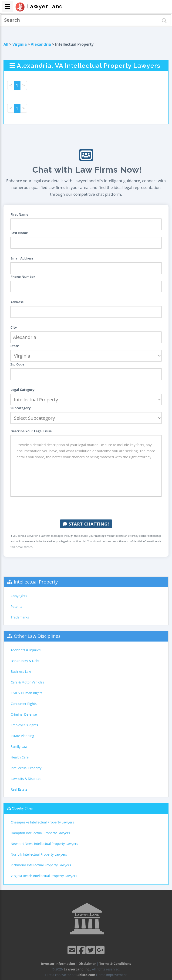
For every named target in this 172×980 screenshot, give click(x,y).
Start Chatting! (86, 524)
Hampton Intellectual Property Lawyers (40, 833)
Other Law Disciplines (37, 636)
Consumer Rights (24, 704)
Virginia (20, 44)
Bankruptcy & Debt (25, 661)
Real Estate (19, 789)
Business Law (21, 671)
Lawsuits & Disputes (26, 779)
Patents (16, 606)
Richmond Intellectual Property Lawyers (41, 865)
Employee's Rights (24, 725)
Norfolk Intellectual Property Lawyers (39, 854)
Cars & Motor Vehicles (27, 682)
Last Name (19, 233)
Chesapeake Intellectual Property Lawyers (42, 822)
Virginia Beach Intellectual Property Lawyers (44, 876)
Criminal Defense (24, 714)
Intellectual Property (36, 582)
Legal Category (22, 390)
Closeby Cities (22, 808)
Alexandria (41, 44)
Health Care (20, 757)
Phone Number (23, 277)
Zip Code (17, 364)
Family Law (19, 746)
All (6, 44)
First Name (19, 214)
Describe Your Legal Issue (31, 431)
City (14, 327)
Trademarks (20, 617)
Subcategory (21, 408)
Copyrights (19, 596)
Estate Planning (22, 736)
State (15, 346)
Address (17, 302)
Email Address (22, 258)
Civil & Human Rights (27, 693)
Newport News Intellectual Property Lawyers (44, 844)
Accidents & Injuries (26, 650)
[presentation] (86, 508)
